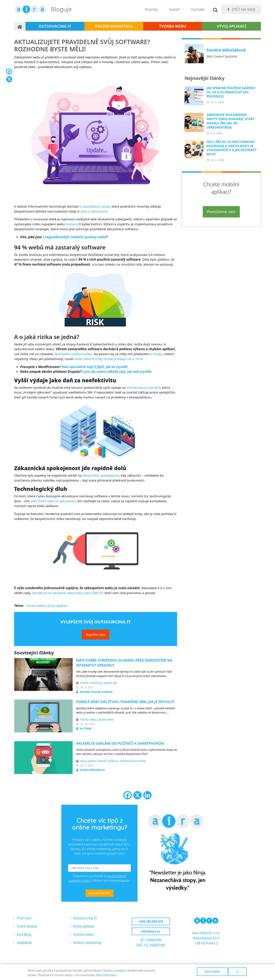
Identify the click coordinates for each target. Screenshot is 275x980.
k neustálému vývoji (95, 206)
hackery (72, 224)
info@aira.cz (151, 931)
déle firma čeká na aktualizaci (53, 501)
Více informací (106, 975)
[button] (96, 136)
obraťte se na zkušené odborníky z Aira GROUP (67, 593)
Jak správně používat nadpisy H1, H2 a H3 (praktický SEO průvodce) (231, 92)
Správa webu (106, 719)
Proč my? (24, 918)
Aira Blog (24, 934)
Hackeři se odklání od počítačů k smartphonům (120, 743)
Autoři (174, 9)
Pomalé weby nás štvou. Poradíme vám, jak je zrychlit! (125, 702)
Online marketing (114, 26)
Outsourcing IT (55, 26)
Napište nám (96, 634)
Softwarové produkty (133, 761)
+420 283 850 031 (151, 921)
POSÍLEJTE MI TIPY (100, 893)
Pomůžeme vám (221, 212)
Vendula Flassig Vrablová (96, 692)
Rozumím (212, 972)
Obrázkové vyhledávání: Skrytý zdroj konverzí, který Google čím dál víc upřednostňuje (231, 121)
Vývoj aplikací (231, 26)
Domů (20, 26)
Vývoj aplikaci (57, 606)
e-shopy (156, 354)
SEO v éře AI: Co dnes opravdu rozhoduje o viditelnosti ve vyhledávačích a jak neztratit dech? (232, 148)
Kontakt (198, 9)
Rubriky (151, 9)
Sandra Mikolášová (92, 770)
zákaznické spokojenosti (101, 475)
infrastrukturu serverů (143, 388)
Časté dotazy (27, 926)
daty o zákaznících (94, 211)
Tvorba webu (173, 26)
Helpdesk (24, 943)
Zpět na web (243, 9)
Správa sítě (110, 683)
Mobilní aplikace (108, 761)
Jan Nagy (86, 728)
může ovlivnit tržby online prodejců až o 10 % (108, 359)
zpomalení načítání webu (73, 354)
